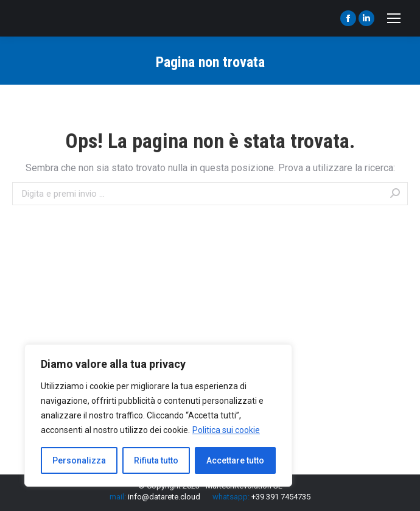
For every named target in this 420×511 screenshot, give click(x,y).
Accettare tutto (235, 460)
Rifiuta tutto (156, 460)
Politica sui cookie (226, 430)
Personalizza (79, 460)
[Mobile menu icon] (394, 18)
